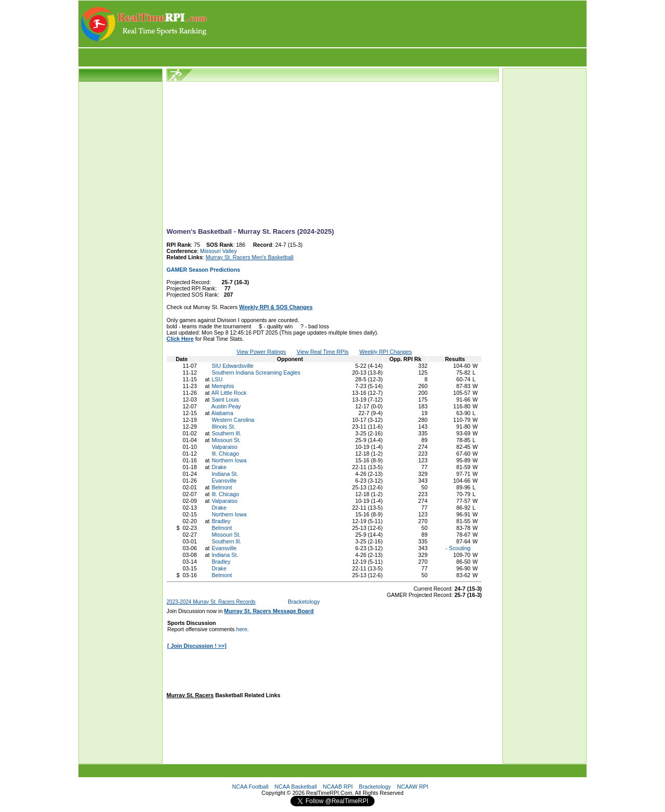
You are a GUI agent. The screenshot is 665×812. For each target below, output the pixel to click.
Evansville (224, 481)
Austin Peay (226, 406)
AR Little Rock (229, 393)
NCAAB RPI (338, 787)
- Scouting (457, 548)
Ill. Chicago (225, 454)
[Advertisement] (397, 24)
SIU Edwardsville (232, 366)
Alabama (222, 413)
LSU (217, 379)
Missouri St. (226, 440)
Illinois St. (223, 427)
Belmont (222, 487)
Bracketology (304, 602)
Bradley (221, 521)
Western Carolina (233, 420)
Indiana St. (225, 474)
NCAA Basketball (296, 787)
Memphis (223, 386)
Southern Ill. (226, 433)
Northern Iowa (229, 460)
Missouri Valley (218, 251)
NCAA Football (250, 787)
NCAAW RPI (413, 787)
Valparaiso (224, 447)
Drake (219, 467)
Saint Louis (225, 400)
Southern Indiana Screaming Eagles (256, 372)
